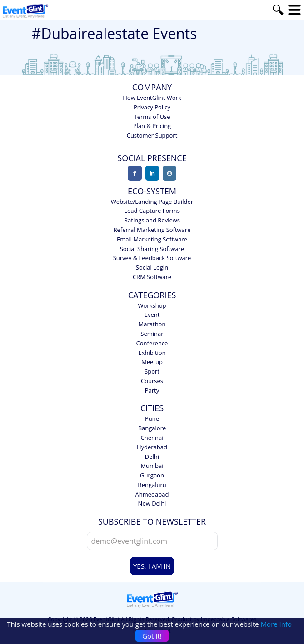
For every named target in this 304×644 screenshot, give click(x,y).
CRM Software (152, 277)
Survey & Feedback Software (152, 258)
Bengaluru (152, 485)
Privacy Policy (152, 107)
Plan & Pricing (152, 126)
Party (152, 390)
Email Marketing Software (152, 239)
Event (152, 315)
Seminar (152, 334)
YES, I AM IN (152, 566)
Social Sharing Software (152, 249)
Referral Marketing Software (152, 230)
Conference (152, 343)
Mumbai (152, 466)
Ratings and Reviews (152, 220)
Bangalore (152, 428)
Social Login (152, 267)
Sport (152, 371)
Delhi (152, 457)
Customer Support (152, 135)
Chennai (152, 438)
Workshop (152, 305)
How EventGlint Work (152, 98)
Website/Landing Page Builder (152, 202)
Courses (152, 381)
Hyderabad (152, 447)
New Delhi (152, 503)
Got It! (152, 636)
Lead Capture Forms (152, 211)
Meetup (152, 362)
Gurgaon (152, 475)
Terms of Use (152, 117)
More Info (276, 624)
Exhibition (152, 353)
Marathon (152, 324)
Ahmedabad (152, 494)
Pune (152, 418)
